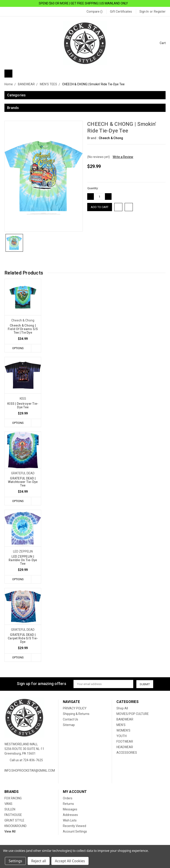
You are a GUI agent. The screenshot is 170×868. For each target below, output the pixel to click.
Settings (15, 861)
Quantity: (93, 188)
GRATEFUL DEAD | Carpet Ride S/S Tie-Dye (23, 638)
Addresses (70, 815)
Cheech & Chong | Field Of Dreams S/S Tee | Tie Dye (23, 329)
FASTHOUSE (13, 815)
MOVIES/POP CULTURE (133, 714)
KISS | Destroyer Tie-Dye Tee (23, 405)
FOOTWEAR (125, 742)
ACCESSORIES (127, 753)
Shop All (122, 708)
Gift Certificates (121, 12)
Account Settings (75, 832)
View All (10, 832)
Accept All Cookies (70, 861)
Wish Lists (70, 821)
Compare (95, 12)
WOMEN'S (123, 731)
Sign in (144, 12)
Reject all (39, 861)
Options (18, 348)
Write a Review (123, 157)
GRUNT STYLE (14, 821)
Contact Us (71, 720)
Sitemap (69, 725)
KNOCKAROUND (15, 826)
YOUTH (122, 736)
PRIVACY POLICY (75, 708)
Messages (70, 810)
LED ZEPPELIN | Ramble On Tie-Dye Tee (23, 560)
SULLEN (10, 810)
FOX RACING (13, 798)
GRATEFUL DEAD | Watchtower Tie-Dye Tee (23, 482)
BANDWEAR (125, 720)
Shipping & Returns (76, 714)
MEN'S (121, 725)
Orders (68, 798)
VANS (8, 804)
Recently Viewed (74, 826)
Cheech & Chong (111, 138)
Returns (68, 804)
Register (160, 12)
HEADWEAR (125, 747)
